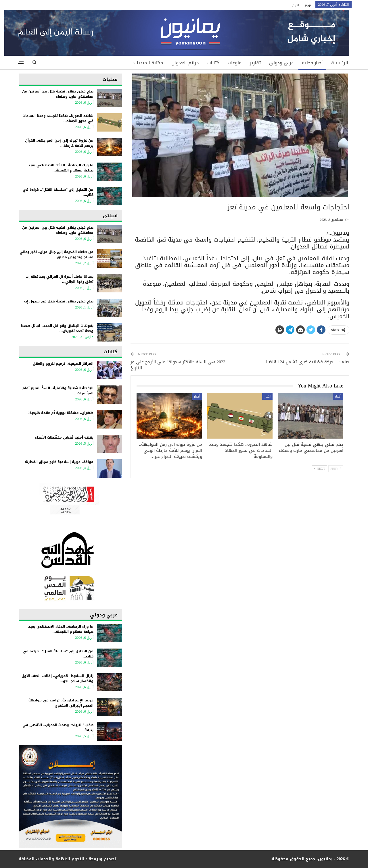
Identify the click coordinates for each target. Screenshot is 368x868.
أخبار (338, 396)
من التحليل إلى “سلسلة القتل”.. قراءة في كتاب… (58, 192)
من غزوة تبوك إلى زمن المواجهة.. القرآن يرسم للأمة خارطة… (59, 143)
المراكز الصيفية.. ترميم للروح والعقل (63, 364)
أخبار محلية (312, 63)
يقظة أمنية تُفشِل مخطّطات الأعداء (64, 437)
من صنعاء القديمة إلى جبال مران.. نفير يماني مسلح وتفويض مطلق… (56, 254)
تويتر (308, 5)
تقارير (255, 63)
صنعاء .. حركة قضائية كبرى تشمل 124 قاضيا (307, 362)
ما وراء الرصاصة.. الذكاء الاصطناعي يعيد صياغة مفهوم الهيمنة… (61, 168)
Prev (336, 469)
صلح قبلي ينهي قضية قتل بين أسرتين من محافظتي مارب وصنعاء (58, 94)
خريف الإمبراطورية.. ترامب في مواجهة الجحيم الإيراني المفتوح (61, 703)
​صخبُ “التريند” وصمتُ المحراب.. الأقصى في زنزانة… (58, 728)
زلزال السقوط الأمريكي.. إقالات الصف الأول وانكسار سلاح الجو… (57, 678)
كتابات (213, 63)
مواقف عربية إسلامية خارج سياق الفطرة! (59, 462)
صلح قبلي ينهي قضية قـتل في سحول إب (59, 301)
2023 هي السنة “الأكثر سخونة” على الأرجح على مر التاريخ (178, 365)
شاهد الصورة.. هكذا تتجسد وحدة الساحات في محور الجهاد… (58, 118)
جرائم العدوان (185, 63)
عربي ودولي (281, 63)
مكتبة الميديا (150, 63)
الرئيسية (340, 63)
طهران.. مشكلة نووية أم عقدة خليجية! (61, 413)
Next (320, 469)
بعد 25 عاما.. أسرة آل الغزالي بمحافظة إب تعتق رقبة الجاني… (60, 279)
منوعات (235, 63)
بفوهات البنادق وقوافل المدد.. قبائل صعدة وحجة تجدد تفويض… (57, 328)
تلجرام (296, 5)
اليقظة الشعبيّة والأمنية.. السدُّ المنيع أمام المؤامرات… (58, 391)
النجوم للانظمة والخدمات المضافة (51, 859)
